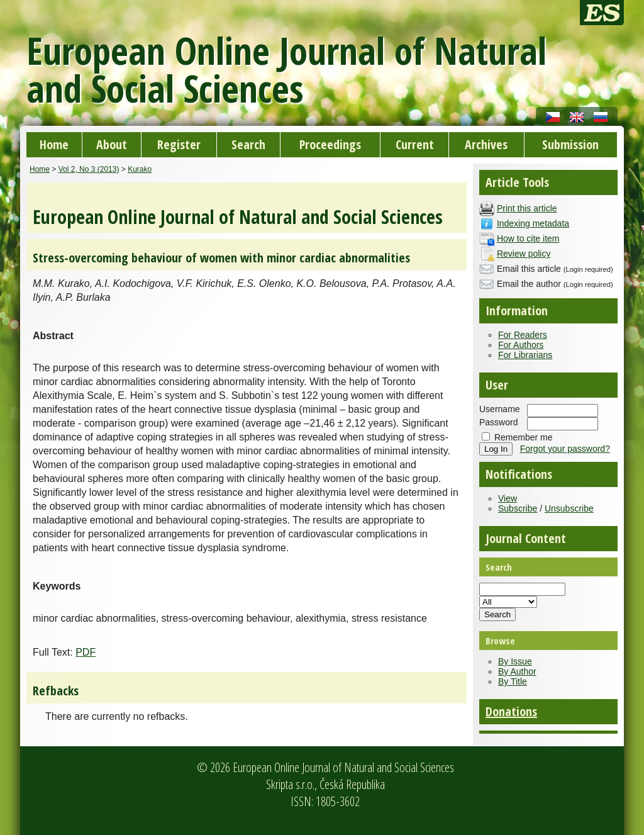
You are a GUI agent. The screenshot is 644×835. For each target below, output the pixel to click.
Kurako (140, 169)
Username (500, 409)
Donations (511, 711)
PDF (86, 652)
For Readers (523, 335)
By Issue (515, 661)
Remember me (524, 437)
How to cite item (528, 238)
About (112, 144)
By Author (517, 671)
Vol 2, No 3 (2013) (89, 169)
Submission (570, 144)
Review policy (524, 254)
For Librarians (525, 355)
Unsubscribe (569, 508)
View (508, 498)
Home (54, 144)
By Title (513, 681)
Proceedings (330, 144)
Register (179, 144)
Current (415, 144)
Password (498, 422)
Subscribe (518, 508)
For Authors (521, 345)
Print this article (527, 208)
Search (248, 144)
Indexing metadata (533, 223)
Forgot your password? (565, 449)
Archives (486, 144)
